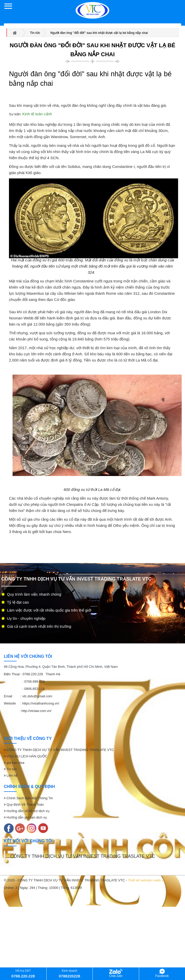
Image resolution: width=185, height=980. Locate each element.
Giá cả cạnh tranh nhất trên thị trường (36, 626)
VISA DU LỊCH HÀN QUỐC (25, 756)
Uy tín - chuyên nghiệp (23, 618)
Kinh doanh (70, 973)
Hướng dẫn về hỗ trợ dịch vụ (27, 811)
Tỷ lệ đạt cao (15, 602)
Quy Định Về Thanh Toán (24, 805)
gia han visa (14, 763)
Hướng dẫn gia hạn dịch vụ (25, 817)
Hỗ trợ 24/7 (23, 973)
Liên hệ (11, 776)
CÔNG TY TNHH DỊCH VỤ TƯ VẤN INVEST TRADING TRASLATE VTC (59, 750)
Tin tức (10, 769)
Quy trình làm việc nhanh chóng (31, 594)
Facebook (162, 973)
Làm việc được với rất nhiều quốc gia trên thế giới (46, 610)
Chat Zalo (116, 973)
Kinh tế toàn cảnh (37, 114)
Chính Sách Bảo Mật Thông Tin (28, 798)
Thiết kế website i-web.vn (147, 880)
